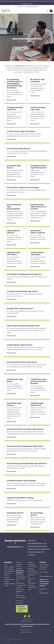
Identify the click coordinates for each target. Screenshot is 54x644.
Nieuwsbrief (31, 579)
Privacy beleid (31, 571)
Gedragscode (31, 575)
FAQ (29, 577)
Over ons (7, 575)
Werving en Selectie (9, 571)
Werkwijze (7, 577)
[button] (20, 7)
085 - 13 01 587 (27, 619)
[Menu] (51, 11)
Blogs (29, 581)
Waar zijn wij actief (9, 580)
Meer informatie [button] (12, 100)
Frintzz (21, 547)
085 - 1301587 (44, 572)
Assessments (8, 573)
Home (6, 565)
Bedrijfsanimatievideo (10, 584)
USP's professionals (21, 598)
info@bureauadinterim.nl (46, 576)
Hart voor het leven (33, 573)
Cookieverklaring (32, 566)
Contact (6, 586)
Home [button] (19, 41)
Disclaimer (31, 569)
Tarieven (6, 582)
